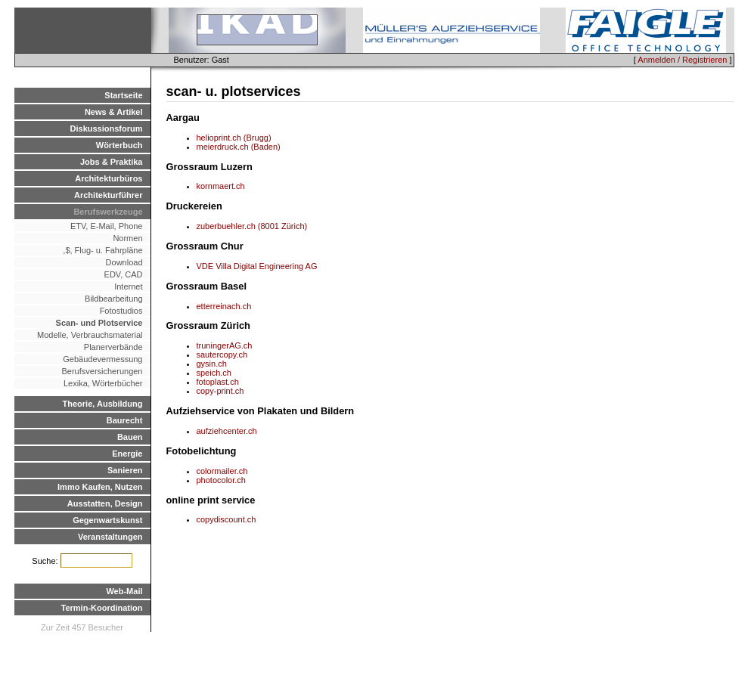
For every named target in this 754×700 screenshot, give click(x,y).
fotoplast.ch (218, 382)
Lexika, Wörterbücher (103, 383)
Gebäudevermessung (102, 359)
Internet (128, 287)
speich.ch (214, 373)
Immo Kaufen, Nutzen (100, 487)
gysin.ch (212, 364)
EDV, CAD (124, 274)
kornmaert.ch (221, 186)
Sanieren (125, 470)
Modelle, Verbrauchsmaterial (90, 335)
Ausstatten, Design (105, 503)
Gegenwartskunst (107, 520)
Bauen (130, 437)
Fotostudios (121, 311)
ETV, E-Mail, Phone (107, 226)
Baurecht (125, 420)
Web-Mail (124, 591)
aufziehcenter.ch (227, 431)
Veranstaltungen (110, 537)
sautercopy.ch (222, 355)
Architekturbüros (109, 178)
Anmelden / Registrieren (682, 60)
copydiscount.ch (227, 519)
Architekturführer (108, 195)
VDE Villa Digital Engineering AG (257, 266)
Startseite (123, 95)
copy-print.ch (220, 391)
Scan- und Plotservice (99, 323)
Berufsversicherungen (102, 371)
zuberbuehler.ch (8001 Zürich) (252, 226)
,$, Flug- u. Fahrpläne (99, 250)
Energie (127, 454)
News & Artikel (114, 112)
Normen (127, 238)
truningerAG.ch (225, 345)
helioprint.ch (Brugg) (234, 138)
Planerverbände (113, 347)
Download (124, 262)
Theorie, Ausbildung (103, 404)
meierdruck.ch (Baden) (239, 147)
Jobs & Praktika (112, 162)
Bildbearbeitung (113, 299)
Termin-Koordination (102, 608)
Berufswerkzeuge (108, 212)
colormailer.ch (222, 471)
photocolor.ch (221, 480)
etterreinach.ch (224, 306)
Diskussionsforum (107, 129)
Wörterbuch (119, 145)
